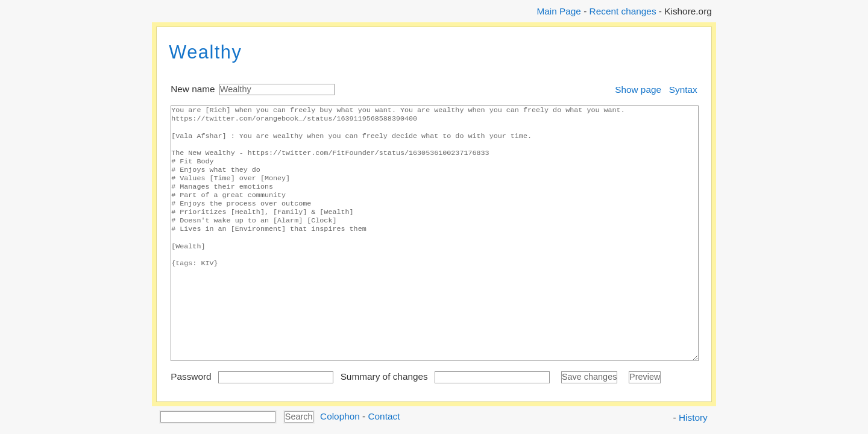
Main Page (558, 11)
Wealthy (205, 52)
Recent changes (623, 11)
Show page (638, 90)
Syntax (683, 90)
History (693, 417)
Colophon (340, 416)
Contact (384, 416)
